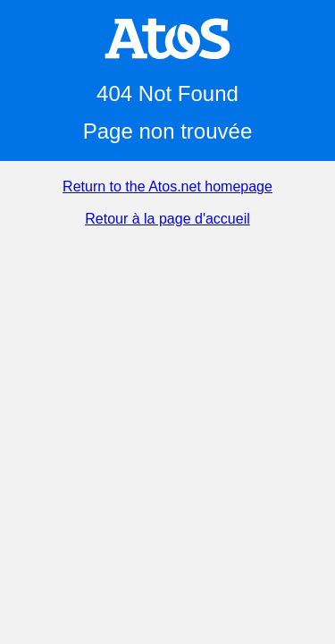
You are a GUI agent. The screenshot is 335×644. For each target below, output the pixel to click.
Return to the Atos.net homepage (167, 186)
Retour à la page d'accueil (167, 219)
